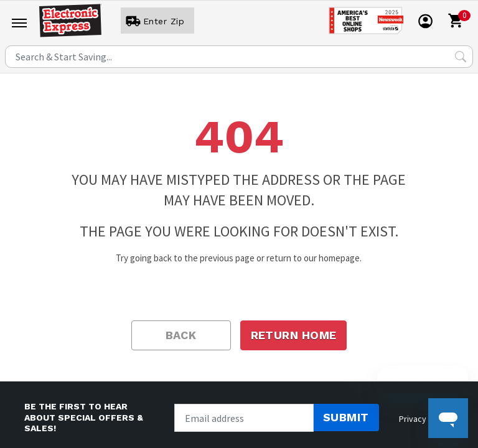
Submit (346, 417)
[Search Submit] (461, 57)
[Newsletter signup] (244, 418)
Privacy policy (425, 419)
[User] (157, 21)
